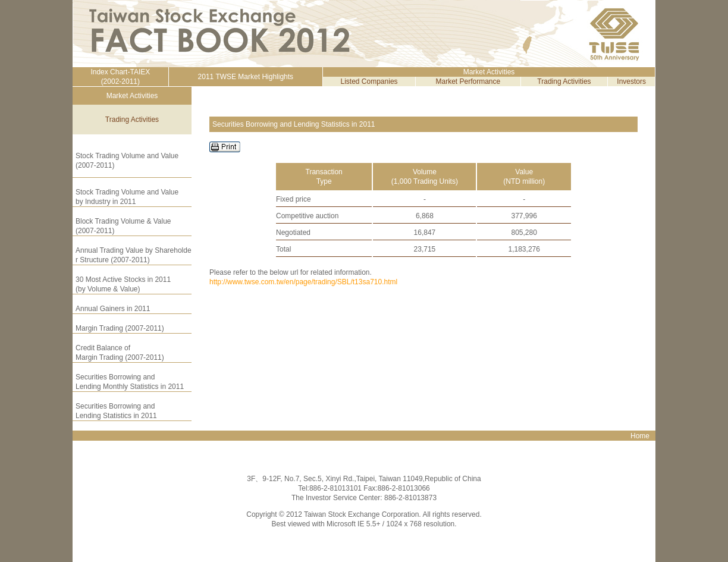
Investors (631, 81)
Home (640, 436)
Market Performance (468, 81)
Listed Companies (369, 81)
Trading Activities (564, 81)
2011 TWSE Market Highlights (246, 77)
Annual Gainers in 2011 (113, 309)
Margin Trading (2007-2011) (120, 328)
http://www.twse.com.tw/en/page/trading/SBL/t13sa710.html (303, 282)
